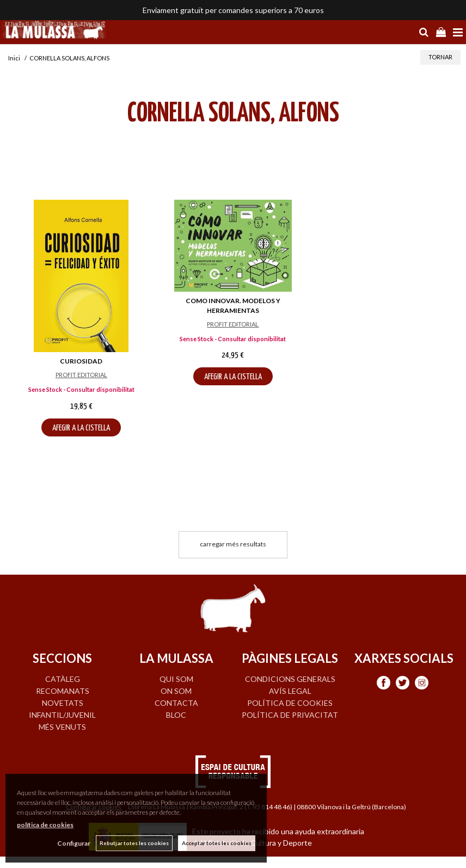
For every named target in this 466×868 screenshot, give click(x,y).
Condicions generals (290, 679)
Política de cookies (290, 703)
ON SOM (176, 691)
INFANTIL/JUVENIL (62, 715)
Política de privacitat (290, 715)
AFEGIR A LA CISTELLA (81, 428)
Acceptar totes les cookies (217, 843)
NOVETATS (63, 703)
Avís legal (290, 691)
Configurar (74, 843)
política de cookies (45, 825)
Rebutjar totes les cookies (134, 843)
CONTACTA (176, 703)
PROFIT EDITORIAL (81, 375)
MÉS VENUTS (62, 727)
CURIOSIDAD (81, 361)
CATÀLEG (63, 679)
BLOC (176, 715)
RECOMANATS (63, 691)
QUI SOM (176, 679)
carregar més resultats (233, 544)
